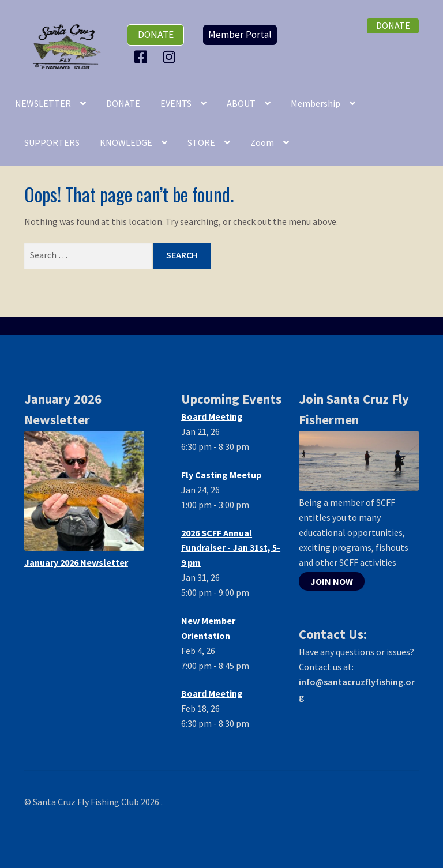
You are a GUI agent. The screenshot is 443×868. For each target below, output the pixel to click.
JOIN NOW (332, 581)
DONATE (123, 103)
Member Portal (240, 35)
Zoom (262, 142)
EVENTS (176, 103)
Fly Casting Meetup (221, 475)
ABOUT (241, 103)
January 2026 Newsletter (76, 562)
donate (156, 35)
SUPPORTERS (52, 142)
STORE (201, 142)
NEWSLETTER (43, 103)
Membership (316, 103)
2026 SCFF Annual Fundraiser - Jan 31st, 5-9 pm (231, 548)
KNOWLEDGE (126, 142)
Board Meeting (212, 416)
